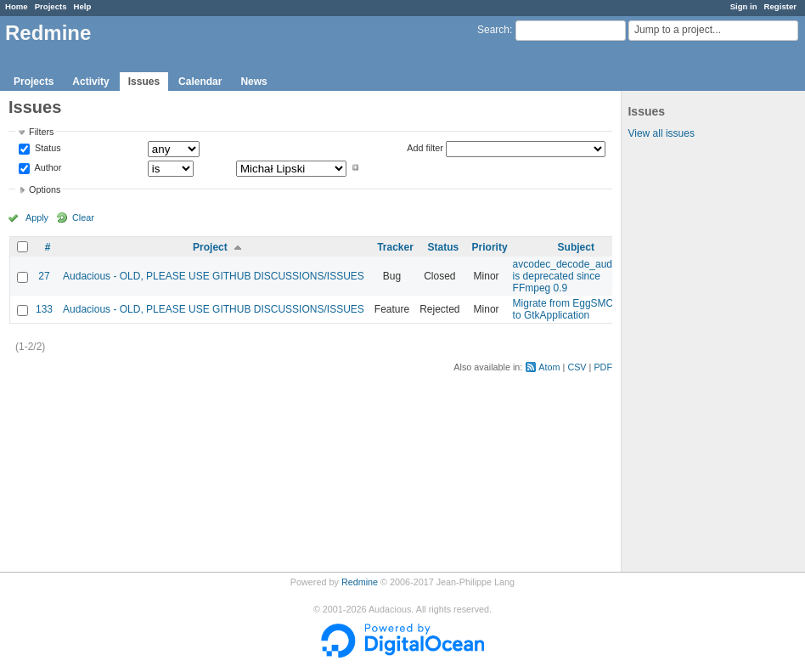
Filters (41, 132)
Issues (144, 82)
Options (45, 189)
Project (210, 247)
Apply (37, 217)
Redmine (360, 582)
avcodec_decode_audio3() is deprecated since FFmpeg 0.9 (573, 276)
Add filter (425, 148)
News (253, 82)
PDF (603, 367)
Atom (549, 367)
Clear (83, 217)
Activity (90, 82)
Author (47, 167)
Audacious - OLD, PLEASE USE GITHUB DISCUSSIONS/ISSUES (214, 276)
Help (83, 6)
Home (17, 6)
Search (493, 30)
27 (44, 276)
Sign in (744, 6)
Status (47, 149)
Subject (576, 247)
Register (780, 6)
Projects (51, 6)
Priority (490, 247)
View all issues (661, 133)
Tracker (395, 247)
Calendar (200, 82)
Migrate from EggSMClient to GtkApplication (573, 309)
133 (44, 309)
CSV (577, 367)
